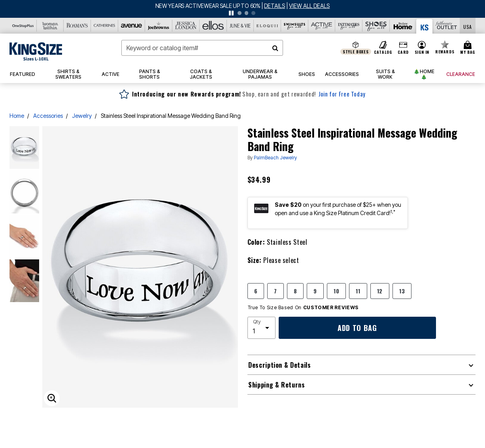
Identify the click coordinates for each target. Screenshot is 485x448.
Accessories (48, 116)
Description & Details (279, 365)
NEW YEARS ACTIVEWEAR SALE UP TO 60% (209, 6)
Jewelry (82, 116)
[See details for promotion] (273, 6)
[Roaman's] (77, 26)
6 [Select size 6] (256, 291)
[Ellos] (213, 26)
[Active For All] (322, 26)
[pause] (231, 13)
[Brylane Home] (403, 26)
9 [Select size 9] (315, 291)
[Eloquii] (267, 26)
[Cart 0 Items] (469, 48)
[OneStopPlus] (23, 26)
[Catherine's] (105, 26)
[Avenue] (132, 26)
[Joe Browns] (159, 26)
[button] (422, 48)
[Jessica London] (186, 26)
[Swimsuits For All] (295, 26)
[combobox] (202, 48)
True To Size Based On (303, 308)
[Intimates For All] (349, 26)
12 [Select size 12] (380, 291)
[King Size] (425, 26)
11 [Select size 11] (358, 291)
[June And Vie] (241, 26)
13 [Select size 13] (402, 291)
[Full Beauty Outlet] (446, 26)
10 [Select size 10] (336, 291)
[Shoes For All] (376, 26)
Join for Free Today (342, 94)
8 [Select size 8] (295, 291)
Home (17, 116)
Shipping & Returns (277, 385)
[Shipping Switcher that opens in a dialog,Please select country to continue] (468, 26)
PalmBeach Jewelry (275, 158)
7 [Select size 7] (276, 291)
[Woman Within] (50, 26)
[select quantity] (262, 328)
